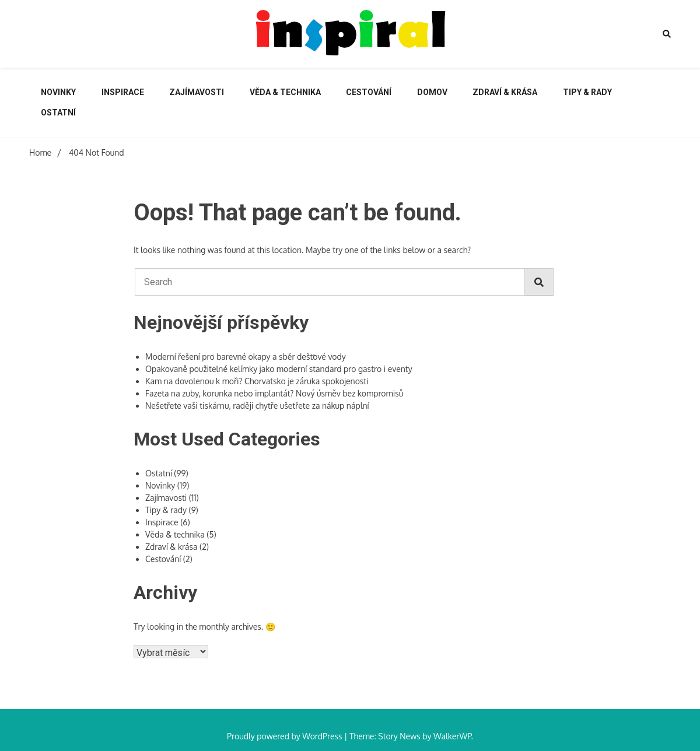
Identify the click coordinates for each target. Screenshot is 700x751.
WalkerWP (452, 736)
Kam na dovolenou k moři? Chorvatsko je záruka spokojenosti (257, 381)
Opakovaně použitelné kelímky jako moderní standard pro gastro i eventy (279, 369)
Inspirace (123, 92)
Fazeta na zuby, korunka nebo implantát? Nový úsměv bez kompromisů (274, 393)
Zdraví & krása (505, 92)
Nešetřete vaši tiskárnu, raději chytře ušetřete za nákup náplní (257, 406)
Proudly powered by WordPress (286, 736)
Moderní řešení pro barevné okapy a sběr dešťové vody (246, 357)
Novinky (58, 92)
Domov (432, 92)
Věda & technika (285, 92)
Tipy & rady (587, 92)
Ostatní (58, 113)
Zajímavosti (197, 92)
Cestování (369, 92)
